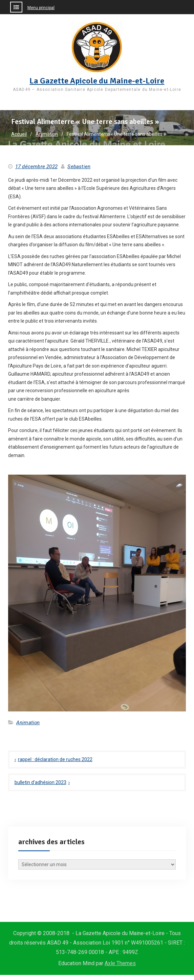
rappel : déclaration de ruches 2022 (55, 759)
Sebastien (79, 167)
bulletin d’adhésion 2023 (40, 782)
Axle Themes (120, 963)
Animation (28, 723)
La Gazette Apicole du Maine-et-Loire (97, 81)
